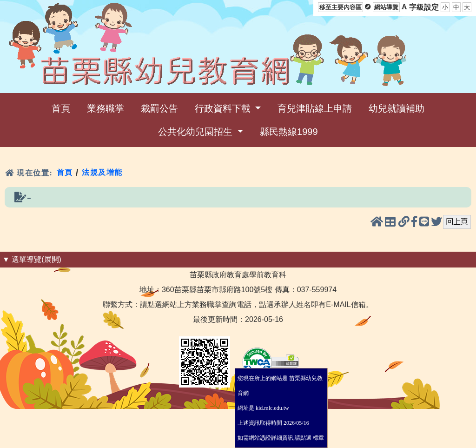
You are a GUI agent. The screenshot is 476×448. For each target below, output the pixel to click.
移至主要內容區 (340, 7)
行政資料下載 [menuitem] (224, 108)
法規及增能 (102, 172)
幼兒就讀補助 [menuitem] (397, 108)
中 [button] (456, 7)
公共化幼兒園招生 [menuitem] (197, 132)
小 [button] (445, 7)
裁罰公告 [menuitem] (159, 108)
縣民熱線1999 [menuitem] (289, 132)
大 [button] (467, 7)
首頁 (65, 172)
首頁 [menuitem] (61, 108)
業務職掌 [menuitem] (106, 108)
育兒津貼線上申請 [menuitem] (315, 108)
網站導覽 (386, 7)
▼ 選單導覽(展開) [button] (32, 259)
